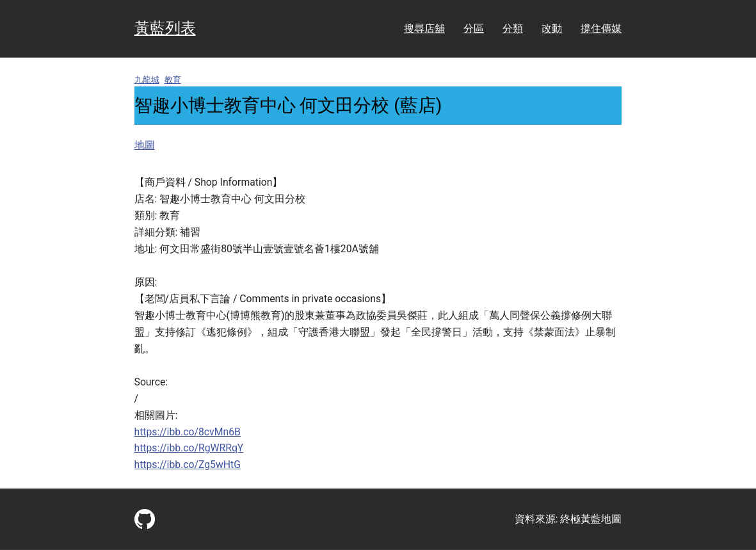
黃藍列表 (165, 28)
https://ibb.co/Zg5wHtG (188, 465)
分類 (513, 28)
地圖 (145, 145)
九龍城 (147, 80)
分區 (474, 28)
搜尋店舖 (424, 28)
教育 (173, 80)
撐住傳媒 (601, 28)
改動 (552, 28)
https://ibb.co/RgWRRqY (189, 448)
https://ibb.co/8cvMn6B (188, 432)
